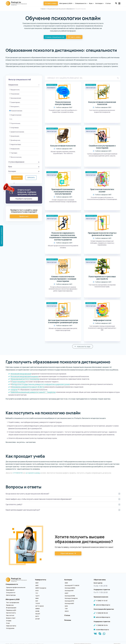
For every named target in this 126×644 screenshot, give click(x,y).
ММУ (37, 583)
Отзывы (9, 621)
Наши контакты (11, 626)
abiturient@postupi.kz (103, 605)
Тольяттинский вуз (19, 382)
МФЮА (38, 609)
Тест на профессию (13, 603)
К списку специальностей (55, 37)
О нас (8, 624)
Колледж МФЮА (70, 588)
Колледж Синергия (71, 599)
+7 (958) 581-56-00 (102, 613)
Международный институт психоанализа (25, 379)
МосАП (38, 614)
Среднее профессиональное (16, 588)
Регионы (68, 621)
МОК (66, 607)
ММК (66, 583)
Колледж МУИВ (70, 596)
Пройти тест (24, 216)
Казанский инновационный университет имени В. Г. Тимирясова (33, 393)
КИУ (37, 601)
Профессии (10, 606)
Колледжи (100, 3)
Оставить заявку (51, 3)
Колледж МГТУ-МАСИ (72, 586)
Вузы (91, 3)
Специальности (81, 3)
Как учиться (10, 616)
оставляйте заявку (33, 473)
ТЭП (66, 609)
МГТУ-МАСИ (40, 607)
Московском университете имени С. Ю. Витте (28, 387)
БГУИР (38, 619)
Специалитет (11, 593)
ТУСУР (38, 604)
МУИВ (37, 612)
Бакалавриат (10, 590)
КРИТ (67, 594)
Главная (43, 9)
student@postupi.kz (102, 630)
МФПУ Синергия (41, 588)
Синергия (14, 390)
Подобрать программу (24, 199)
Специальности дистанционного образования (60, 9)
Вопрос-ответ (11, 618)
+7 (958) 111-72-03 (102, 601)
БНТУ (37, 617)
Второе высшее (11, 608)
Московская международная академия (24, 377)
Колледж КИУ (69, 591)
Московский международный (21, 374)
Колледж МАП (69, 604)
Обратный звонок (68, 554)
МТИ (37, 591)
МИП (37, 586)
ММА (37, 599)
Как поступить (11, 613)
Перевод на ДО (11, 611)
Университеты (41, 580)
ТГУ (37, 594)
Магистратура (11, 596)
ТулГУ (37, 596)
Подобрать (17, 178)
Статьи (108, 3)
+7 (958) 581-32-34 (102, 626)
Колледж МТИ (69, 601)
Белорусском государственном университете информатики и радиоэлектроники (41, 385)
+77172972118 (17, 473)
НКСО (67, 612)
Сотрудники (10, 629)
